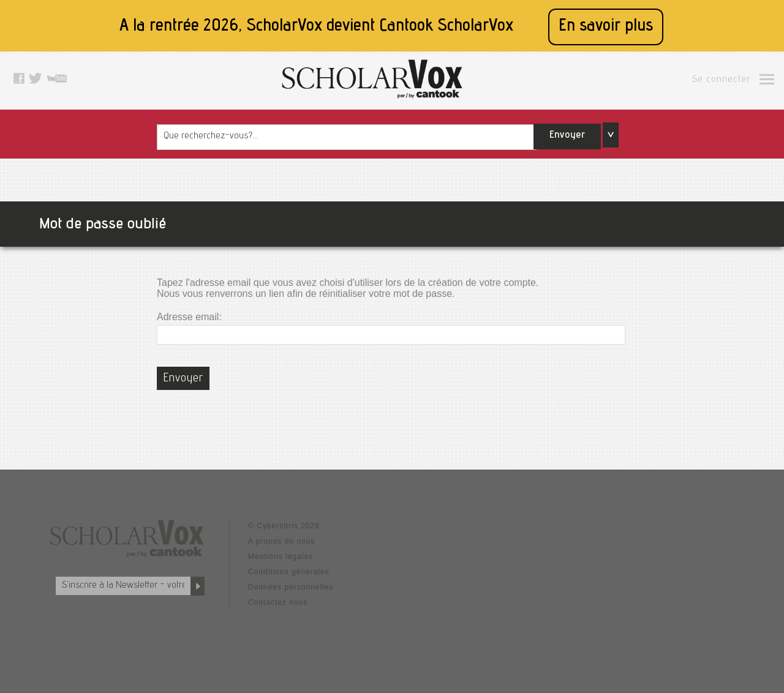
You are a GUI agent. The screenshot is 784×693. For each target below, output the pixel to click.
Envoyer (567, 136)
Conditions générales (289, 572)
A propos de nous (281, 541)
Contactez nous (278, 602)
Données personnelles (291, 587)
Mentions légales (281, 556)
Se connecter (721, 80)
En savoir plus (606, 27)
